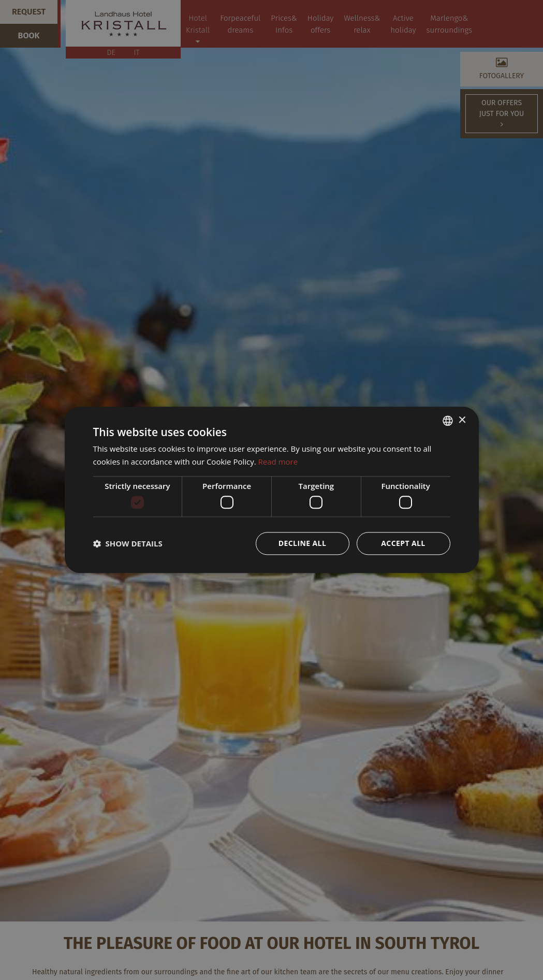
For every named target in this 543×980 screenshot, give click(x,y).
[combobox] (448, 421)
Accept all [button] (403, 544)
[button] (128, 544)
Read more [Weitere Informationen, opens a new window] (278, 462)
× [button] (462, 420)
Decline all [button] (302, 544)
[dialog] (272, 490)
